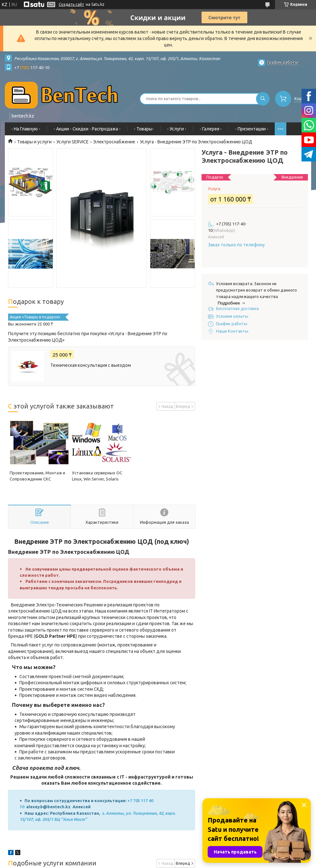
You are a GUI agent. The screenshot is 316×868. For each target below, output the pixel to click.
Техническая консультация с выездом (91, 365)
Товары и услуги (34, 142)
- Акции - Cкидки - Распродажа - (87, 129)
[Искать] (263, 99)
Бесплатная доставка (237, 309)
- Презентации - (252, 129)
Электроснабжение (114, 142)
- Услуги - (177, 129)
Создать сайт (71, 4)
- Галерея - (211, 129)
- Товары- (144, 129)
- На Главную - (26, 129)
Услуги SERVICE (73, 142)
